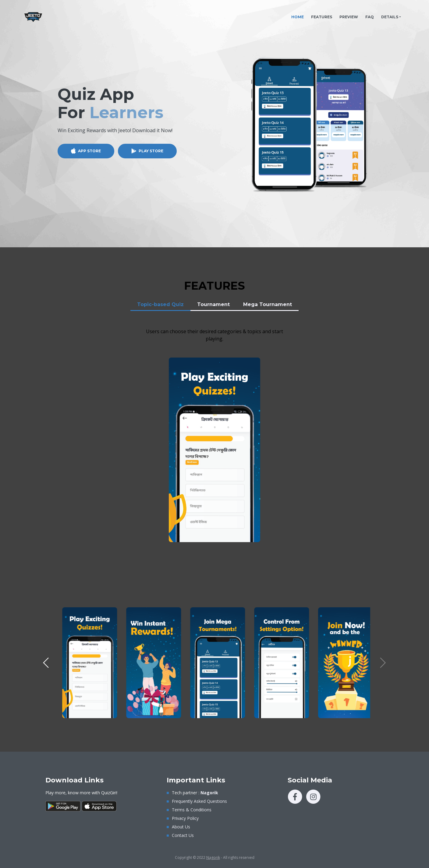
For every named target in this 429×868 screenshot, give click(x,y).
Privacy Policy (185, 818)
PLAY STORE (151, 151)
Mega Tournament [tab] (268, 304)
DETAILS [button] (390, 17)
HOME (299, 16)
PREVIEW (349, 17)
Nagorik (213, 857)
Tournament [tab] (213, 304)
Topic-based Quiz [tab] (160, 304)
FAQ (370, 17)
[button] (46, 663)
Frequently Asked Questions (199, 801)
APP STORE (89, 151)
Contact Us (183, 835)
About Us (181, 827)
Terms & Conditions (192, 810)
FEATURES (322, 17)
